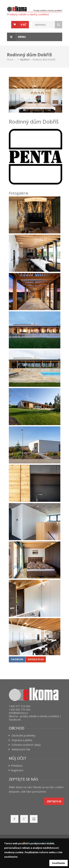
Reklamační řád (21, 749)
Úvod (10, 59)
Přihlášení (17, 766)
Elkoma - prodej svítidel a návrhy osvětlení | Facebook (35, 718)
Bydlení (25, 59)
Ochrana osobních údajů (26, 745)
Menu (16, 37)
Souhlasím (59, 863)
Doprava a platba (22, 740)
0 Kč (24, 25)
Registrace (17, 770)
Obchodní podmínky (23, 736)
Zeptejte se (54, 801)
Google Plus (36, 659)
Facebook (17, 659)
